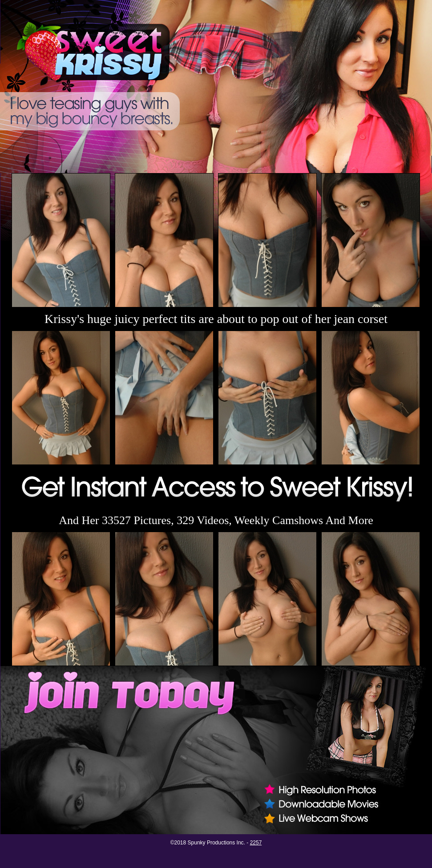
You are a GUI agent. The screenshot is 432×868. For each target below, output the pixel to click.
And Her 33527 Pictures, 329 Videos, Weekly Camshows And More (216, 520)
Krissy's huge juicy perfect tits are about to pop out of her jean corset (216, 319)
